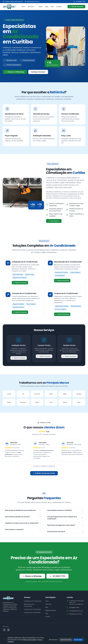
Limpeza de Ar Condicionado (32, 612)
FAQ (52, 7)
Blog (47, 7)
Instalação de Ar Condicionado (33, 601)
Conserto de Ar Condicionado (32, 609)
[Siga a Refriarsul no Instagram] (8, 630)
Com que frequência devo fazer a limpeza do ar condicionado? (65, 518)
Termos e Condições (70, 637)
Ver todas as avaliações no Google (44, 466)
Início (23, 7)
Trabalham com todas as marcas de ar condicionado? (23, 523)
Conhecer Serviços (38, 72)
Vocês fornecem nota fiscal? (65, 532)
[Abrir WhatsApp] (84, 638)
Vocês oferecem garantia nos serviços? (23, 517)
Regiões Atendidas (51, 610)
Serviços (31, 7)
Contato (59, 7)
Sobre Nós (48, 604)
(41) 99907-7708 (79, 2)
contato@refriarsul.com (76, 611)
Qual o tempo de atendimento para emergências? (23, 510)
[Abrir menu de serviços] (35, 7)
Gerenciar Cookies (80, 641)
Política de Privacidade (55, 637)
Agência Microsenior (9, 637)
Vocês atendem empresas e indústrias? (65, 510)
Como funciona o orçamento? (23, 529)
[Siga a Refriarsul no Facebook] (4, 630)
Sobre (41, 7)
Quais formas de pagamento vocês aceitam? (65, 525)
